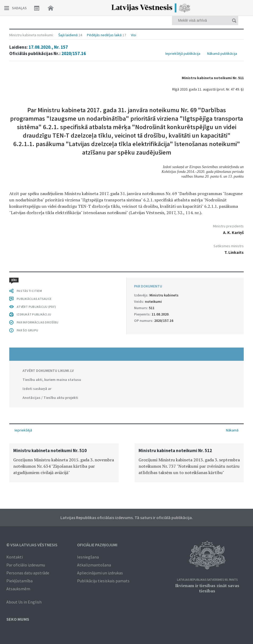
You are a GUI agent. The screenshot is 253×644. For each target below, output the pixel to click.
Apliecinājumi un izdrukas (100, 573)
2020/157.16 (74, 53)
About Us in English (24, 602)
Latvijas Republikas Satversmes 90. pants (207, 580)
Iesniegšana (88, 557)
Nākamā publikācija (222, 53)
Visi (134, 35)
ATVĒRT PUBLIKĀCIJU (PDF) (36, 307)
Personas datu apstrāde (28, 573)
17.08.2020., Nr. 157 (48, 47)
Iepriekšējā (23, 430)
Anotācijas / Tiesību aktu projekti (50, 398)
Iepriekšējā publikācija (183, 53)
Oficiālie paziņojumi (97, 545)
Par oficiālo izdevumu (26, 565)
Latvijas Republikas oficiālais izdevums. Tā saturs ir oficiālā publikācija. (127, 517)
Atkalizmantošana (94, 565)
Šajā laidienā (68, 35)
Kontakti (15, 557)
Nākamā (232, 430)
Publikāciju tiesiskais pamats (103, 581)
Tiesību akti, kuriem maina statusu (52, 380)
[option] (64, 463)
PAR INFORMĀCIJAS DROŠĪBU (37, 322)
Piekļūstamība (19, 581)
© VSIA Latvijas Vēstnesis (32, 545)
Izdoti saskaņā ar (37, 389)
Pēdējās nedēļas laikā (104, 35)
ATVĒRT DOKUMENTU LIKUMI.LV (48, 371)
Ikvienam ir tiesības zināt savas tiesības (207, 588)
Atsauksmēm (18, 589)
